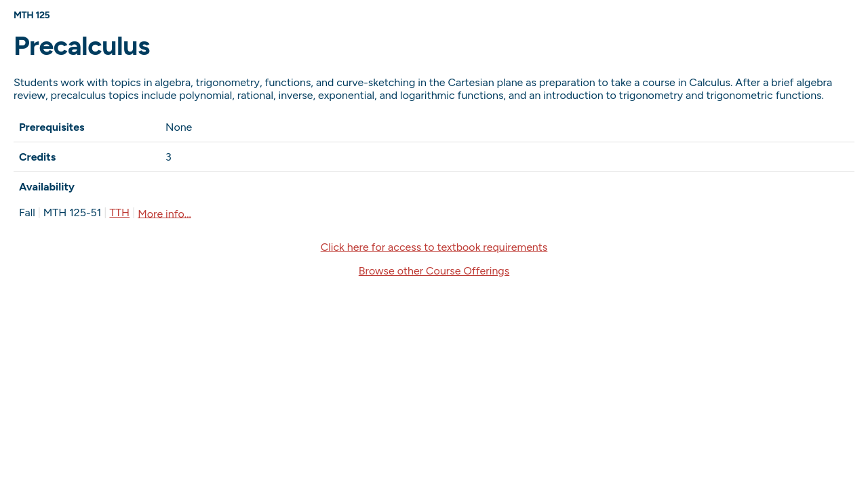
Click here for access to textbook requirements (434, 247)
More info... (164, 213)
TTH (119, 212)
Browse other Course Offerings (434, 271)
